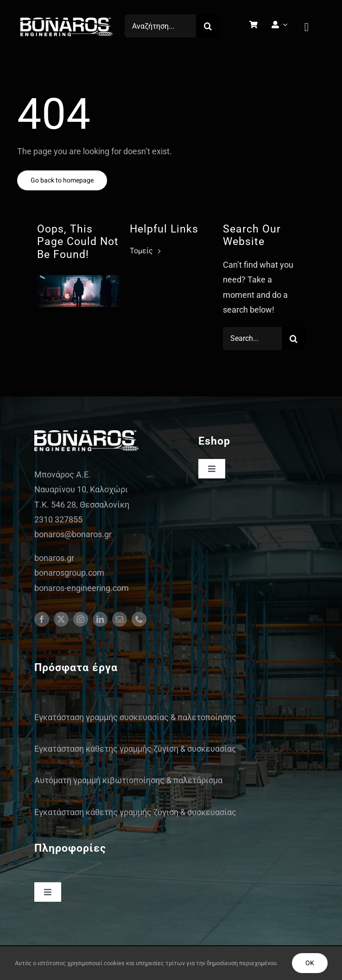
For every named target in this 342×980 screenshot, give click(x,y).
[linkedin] (100, 619)
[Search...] (252, 339)
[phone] (139, 619)
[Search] (208, 26)
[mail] (120, 619)
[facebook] (42, 619)
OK (310, 963)
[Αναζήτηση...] (160, 26)
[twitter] (61, 619)
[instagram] (81, 619)
